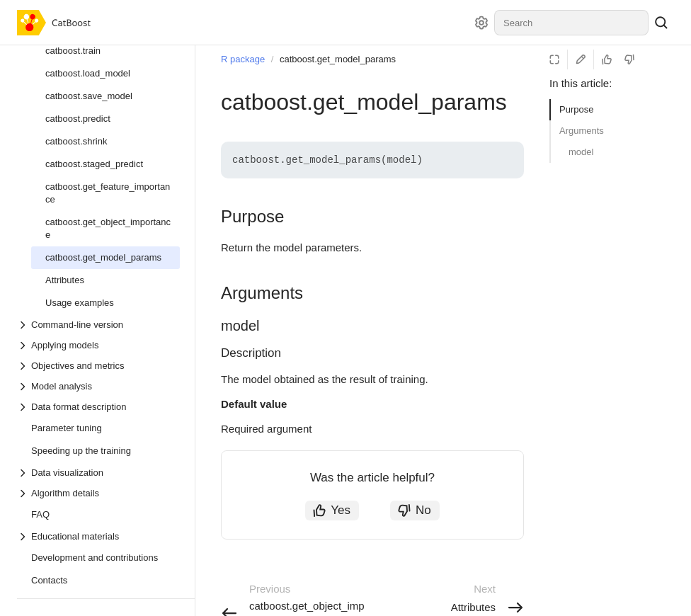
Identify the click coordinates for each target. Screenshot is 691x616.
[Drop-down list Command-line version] (98, 325)
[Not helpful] (629, 59)
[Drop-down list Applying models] (98, 345)
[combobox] (571, 23)
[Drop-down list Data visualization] (98, 473)
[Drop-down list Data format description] (98, 407)
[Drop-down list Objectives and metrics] (98, 366)
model (581, 152)
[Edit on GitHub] (581, 59)
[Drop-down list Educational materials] (98, 536)
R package (243, 59)
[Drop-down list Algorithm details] (98, 493)
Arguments (582, 131)
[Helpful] (607, 59)
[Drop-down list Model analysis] (98, 386)
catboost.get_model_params (338, 59)
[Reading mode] (554, 59)
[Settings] (481, 23)
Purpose (576, 109)
